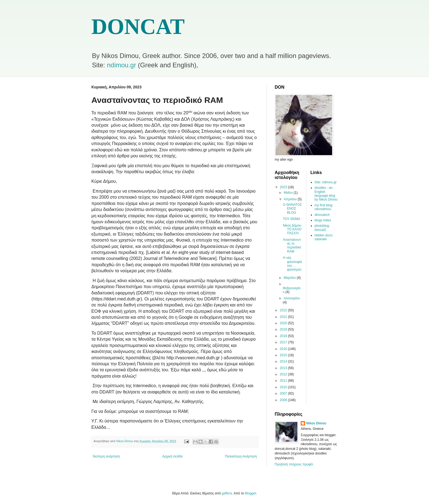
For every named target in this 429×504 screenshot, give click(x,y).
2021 (284, 317)
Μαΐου (289, 193)
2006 (284, 400)
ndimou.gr (122, 65)
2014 (284, 361)
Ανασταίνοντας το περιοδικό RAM (292, 246)
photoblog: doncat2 (322, 228)
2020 (284, 323)
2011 (284, 381)
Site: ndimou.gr (326, 182)
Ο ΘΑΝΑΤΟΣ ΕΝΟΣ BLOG (292, 209)
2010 (284, 387)
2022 (284, 310)
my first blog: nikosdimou (324, 207)
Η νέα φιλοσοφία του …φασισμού (292, 264)
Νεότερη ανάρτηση (106, 456)
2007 (284, 393)
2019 (284, 329)
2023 (284, 187)
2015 (284, 355)
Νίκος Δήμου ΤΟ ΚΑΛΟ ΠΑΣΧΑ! (292, 229)
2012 (284, 374)
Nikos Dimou (316, 423)
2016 (284, 349)
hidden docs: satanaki (324, 237)
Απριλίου (291, 199)
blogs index (323, 220)
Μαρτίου (290, 278)
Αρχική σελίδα (173, 456)
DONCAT (138, 27)
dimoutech (322, 215)
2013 (284, 368)
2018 (284, 336)
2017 (284, 342)
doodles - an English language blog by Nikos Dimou (326, 194)
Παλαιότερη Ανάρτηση (241, 456)
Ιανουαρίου (292, 298)
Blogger (250, 493)
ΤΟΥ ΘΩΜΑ (292, 219)
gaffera (227, 493)
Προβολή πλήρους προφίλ (294, 464)
